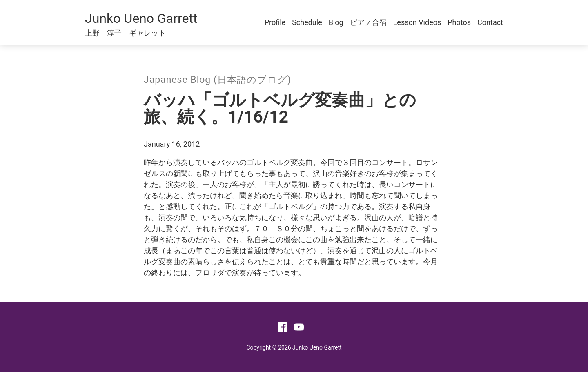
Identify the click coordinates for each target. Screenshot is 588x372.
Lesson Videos (417, 22)
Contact (490, 22)
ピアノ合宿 (368, 22)
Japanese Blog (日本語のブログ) (217, 80)
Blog (336, 22)
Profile (275, 22)
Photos (459, 22)
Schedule (307, 22)
